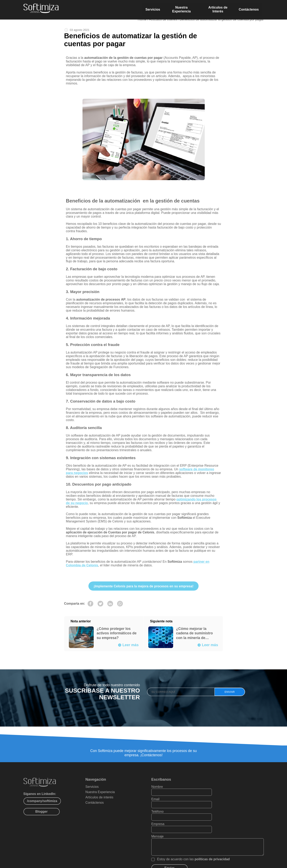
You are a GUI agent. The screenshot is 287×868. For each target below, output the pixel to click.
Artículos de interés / (164, 20)
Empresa (224, 807)
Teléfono (174, 807)
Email (222, 795)
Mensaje (174, 819)
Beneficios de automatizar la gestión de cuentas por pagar (222, 20)
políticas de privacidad (228, 842)
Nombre (173, 795)
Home (142, 20)
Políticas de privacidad (177, 863)
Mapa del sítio (149, 863)
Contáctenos (251, 8)
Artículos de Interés (219, 8)
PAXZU (129, 863)
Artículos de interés (112, 805)
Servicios (152, 8)
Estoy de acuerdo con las (210, 842)
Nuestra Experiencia (181, 8)
